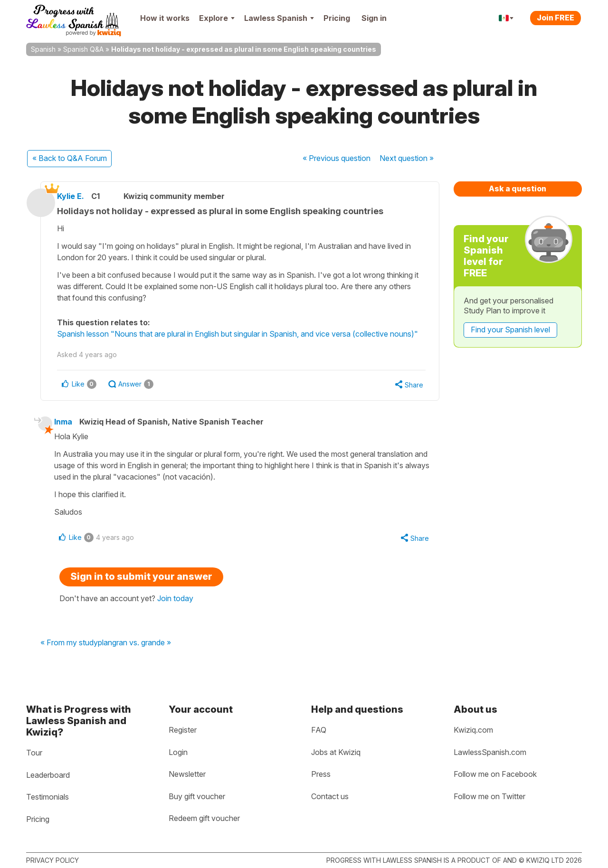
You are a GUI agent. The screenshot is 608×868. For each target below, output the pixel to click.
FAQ (319, 730)
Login (178, 752)
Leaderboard (48, 775)
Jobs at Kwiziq (336, 752)
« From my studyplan (76, 656)
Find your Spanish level (510, 330)
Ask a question (518, 189)
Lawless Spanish (279, 18)
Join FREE (556, 18)
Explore (217, 18)
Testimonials (47, 797)
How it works (165, 18)
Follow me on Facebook (495, 774)
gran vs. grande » (142, 656)
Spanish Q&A (83, 49)
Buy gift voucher (197, 796)
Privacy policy (52, 860)
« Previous (337, 158)
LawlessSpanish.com (490, 752)
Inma (69, 434)
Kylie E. (78, 196)
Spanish (43, 49)
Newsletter (187, 774)
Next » (407, 158)
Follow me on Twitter (489, 796)
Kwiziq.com (473, 730)
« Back (70, 158)
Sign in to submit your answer (141, 590)
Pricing (337, 18)
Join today (175, 612)
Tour (34, 753)
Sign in (374, 18)
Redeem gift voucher (204, 818)
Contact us (330, 796)
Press (321, 774)
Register (183, 730)
